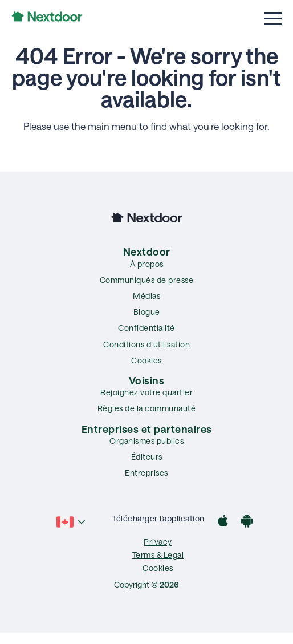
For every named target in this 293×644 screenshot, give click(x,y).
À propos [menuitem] (147, 264)
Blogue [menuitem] (147, 312)
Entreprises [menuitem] (146, 473)
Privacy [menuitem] (158, 542)
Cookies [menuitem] (146, 360)
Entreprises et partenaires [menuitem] (147, 429)
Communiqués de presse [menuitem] (147, 280)
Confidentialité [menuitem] (146, 328)
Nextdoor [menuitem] (147, 252)
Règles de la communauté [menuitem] (147, 408)
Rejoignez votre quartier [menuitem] (146, 392)
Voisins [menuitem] (147, 380)
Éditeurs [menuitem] (147, 457)
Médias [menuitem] (146, 296)
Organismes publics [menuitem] (146, 441)
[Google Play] (247, 522)
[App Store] (223, 522)
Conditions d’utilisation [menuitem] (146, 344)
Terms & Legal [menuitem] (158, 555)
